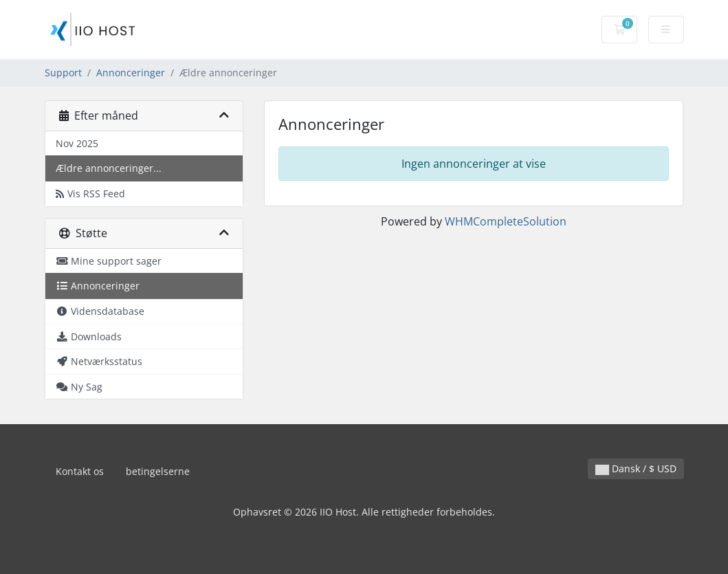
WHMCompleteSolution (506, 221)
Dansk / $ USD (636, 468)
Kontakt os (80, 471)
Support (63, 73)
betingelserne (158, 471)
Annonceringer (131, 73)
